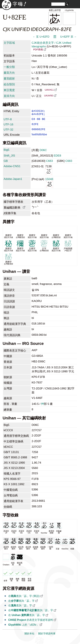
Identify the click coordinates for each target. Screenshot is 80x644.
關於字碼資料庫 (47, 638)
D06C (43, 154)
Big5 (7, 154)
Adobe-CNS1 (12, 170)
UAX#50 (49, 96)
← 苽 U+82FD (41, 37)
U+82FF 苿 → (68, 37)
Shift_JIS (9, 160)
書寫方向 (9, 73)
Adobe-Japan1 (13, 183)
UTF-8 (8, 121)
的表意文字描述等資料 (31, 624)
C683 (49, 165)
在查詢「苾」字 (21, 605)
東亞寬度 (9, 90)
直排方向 (9, 96)
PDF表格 (38, 50)
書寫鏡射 (9, 79)
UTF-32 (8, 133)
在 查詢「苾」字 (27, 619)
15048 (49, 187)
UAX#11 (49, 90)
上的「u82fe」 (24, 629)
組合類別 (9, 84)
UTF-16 (8, 127)
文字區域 (9, 43)
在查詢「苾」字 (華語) (24, 600)
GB (6, 165)
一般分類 (9, 67)
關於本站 (29, 638)
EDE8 (57, 160)
